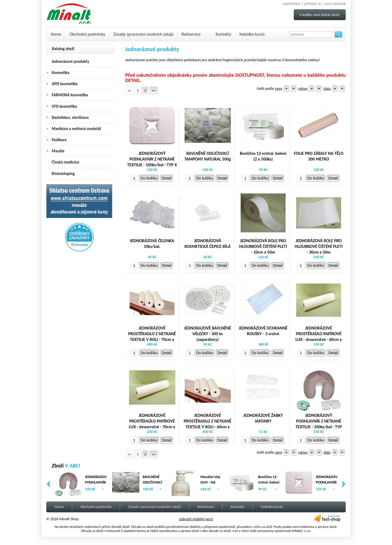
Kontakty (223, 34)
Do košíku (149, 178)
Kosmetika (61, 73)
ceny (279, 88)
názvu (303, 88)
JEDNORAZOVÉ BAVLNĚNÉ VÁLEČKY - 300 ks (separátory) (208, 334)
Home (56, 34)
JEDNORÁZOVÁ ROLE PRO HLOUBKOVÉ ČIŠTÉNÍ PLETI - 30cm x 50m (319, 246)
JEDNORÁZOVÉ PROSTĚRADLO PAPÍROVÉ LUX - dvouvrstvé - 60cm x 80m (318, 336)
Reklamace (191, 34)
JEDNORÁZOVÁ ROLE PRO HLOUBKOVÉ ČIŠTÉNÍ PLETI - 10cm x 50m (263, 246)
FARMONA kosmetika (70, 95)
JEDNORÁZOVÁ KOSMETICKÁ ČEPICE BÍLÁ (208, 244)
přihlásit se (313, 4)
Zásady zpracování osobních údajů (143, 34)
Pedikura (59, 140)
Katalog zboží (63, 49)
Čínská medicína (65, 162)
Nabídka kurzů (252, 34)
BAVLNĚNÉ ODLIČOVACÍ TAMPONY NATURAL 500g (208, 156)
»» (154, 90)
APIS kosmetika (65, 84)
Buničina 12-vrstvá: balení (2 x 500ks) (263, 156)
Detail (167, 178)
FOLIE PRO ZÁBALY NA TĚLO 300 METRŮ (318, 156)
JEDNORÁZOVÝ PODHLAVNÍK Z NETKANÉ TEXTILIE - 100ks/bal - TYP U (318, 424)
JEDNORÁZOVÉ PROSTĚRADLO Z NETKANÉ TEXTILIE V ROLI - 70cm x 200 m (152, 336)
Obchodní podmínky (87, 34)
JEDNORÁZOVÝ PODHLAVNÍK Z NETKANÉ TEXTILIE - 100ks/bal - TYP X (152, 159)
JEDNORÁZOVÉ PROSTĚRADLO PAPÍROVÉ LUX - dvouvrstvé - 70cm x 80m (152, 424)
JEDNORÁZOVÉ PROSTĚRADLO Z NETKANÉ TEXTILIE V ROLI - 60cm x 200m (208, 424)
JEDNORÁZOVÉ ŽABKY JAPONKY (263, 418)
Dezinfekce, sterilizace (70, 118)
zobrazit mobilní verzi (196, 519)
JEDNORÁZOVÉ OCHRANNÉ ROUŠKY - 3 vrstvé (263, 331)
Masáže (58, 151)
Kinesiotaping (63, 174)
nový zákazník (335, 4)
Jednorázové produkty (71, 61)
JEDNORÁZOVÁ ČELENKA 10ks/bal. (152, 244)
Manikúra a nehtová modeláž (76, 129)
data (327, 88)
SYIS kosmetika (64, 106)
